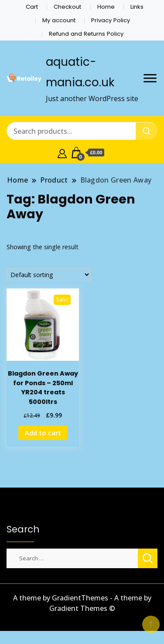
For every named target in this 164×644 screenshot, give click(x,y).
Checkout (67, 7)
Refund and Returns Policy (86, 34)
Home (106, 7)
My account (59, 20)
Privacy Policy (111, 20)
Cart (32, 7)
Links (137, 7)
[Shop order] (49, 275)
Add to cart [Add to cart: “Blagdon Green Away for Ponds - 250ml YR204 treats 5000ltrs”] (43, 433)
